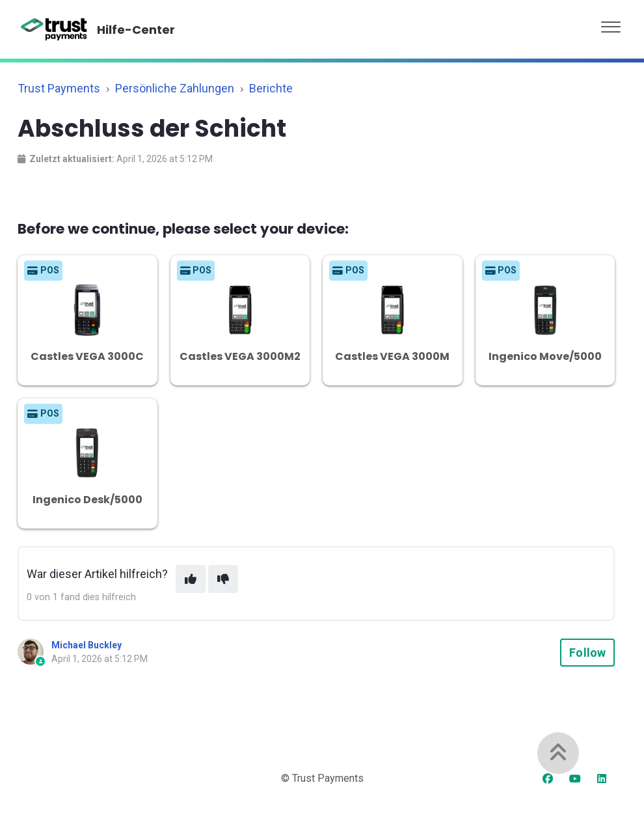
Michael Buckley (87, 645)
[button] (611, 24)
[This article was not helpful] (223, 579)
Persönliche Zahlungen (175, 88)
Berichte (271, 88)
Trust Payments (59, 88)
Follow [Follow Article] (587, 653)
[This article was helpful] (191, 579)
